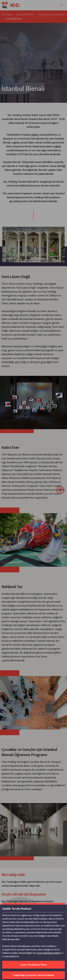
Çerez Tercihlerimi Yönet (34, 965)
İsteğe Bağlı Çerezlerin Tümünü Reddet (34, 975)
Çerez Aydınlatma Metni (49, 953)
